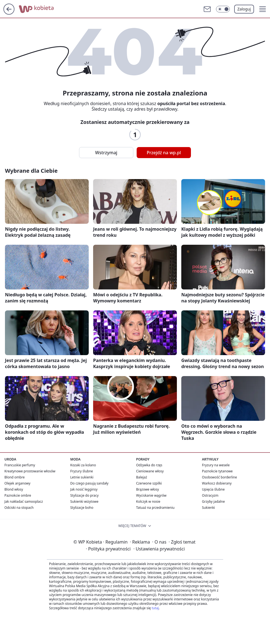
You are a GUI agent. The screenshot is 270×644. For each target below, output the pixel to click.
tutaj (155, 608)
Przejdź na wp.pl (164, 153)
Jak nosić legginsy (84, 489)
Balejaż (142, 477)
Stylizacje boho (82, 508)
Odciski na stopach (19, 508)
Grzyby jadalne (213, 501)
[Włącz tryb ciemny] (223, 9)
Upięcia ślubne (213, 489)
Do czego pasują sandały (89, 483)
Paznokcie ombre (18, 495)
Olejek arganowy (17, 483)
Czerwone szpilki (149, 483)
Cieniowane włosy (150, 471)
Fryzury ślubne (82, 471)
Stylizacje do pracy (84, 495)
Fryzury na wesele (216, 465)
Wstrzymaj (106, 153)
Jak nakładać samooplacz (24, 501)
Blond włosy (14, 489)
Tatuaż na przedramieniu (155, 508)
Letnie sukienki (82, 477)
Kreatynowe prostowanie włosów (30, 471)
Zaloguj (244, 9)
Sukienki (208, 508)
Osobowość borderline (219, 477)
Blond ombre (14, 477)
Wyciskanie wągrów (151, 495)
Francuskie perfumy (20, 465)
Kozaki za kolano (83, 465)
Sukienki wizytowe (84, 501)
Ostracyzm (210, 495)
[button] (263, 9)
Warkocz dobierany (217, 483)
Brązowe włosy (148, 489)
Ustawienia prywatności (159, 549)
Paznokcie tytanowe (217, 471)
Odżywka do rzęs (149, 465)
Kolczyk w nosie (148, 501)
